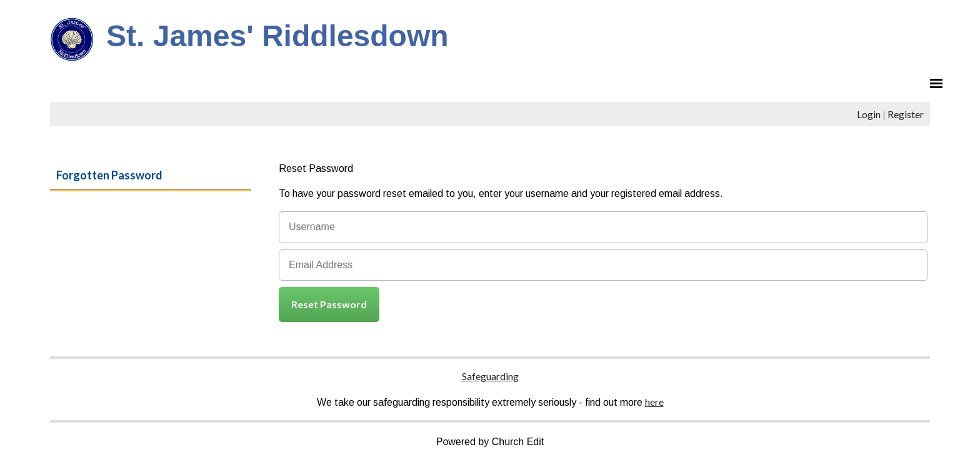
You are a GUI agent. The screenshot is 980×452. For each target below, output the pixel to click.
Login (869, 114)
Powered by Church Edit (490, 442)
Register (906, 114)
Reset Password (329, 304)
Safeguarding (490, 376)
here (654, 402)
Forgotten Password (109, 175)
